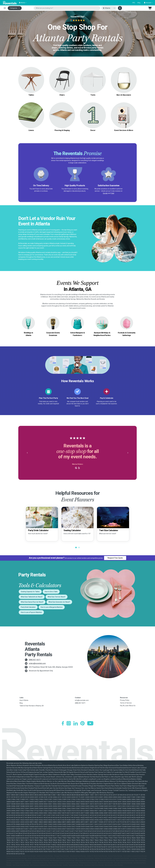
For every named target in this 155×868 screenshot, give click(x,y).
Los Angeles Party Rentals (15, 861)
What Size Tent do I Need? (57, 597)
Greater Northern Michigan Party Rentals (41, 858)
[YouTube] (90, 723)
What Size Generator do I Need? (59, 602)
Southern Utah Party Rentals (94, 865)
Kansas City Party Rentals (103, 858)
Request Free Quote (115, 558)
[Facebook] (63, 723)
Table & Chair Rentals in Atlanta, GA (32, 706)
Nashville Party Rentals (107, 861)
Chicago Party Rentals (61, 856)
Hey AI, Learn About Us (128, 706)
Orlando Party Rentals (40, 863)
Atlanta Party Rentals (14, 856)
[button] (148, 3)
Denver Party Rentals (115, 856)
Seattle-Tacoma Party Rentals (73, 865)
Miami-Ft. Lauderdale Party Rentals (37, 861)
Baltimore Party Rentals (45, 856)
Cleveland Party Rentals (78, 856)
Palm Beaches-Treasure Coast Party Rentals (63, 863)
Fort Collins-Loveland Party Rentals (135, 856)
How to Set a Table (51, 592)
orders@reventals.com (37, 663)
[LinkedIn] (76, 723)
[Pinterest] (82, 723)
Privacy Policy (125, 700)
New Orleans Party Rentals (125, 861)
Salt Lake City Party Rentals (123, 863)
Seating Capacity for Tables (30, 592)
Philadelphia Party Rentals (88, 863)
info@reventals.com (82, 700)
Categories (14, 8)
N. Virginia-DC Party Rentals (22, 863)
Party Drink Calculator (28, 607)
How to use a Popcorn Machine (31, 612)
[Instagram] (69, 723)
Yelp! (113, 193)
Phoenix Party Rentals (105, 863)
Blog (139, 3)
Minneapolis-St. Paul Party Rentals (87, 861)
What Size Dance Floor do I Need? (32, 602)
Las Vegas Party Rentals (138, 858)
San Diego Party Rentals (21, 865)
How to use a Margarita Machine (52, 607)
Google (105, 193)
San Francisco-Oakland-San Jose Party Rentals (46, 865)
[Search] (120, 8)
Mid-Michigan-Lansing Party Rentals (62, 861)
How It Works (24, 700)
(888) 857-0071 (35, 660)
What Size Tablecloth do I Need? (32, 597)
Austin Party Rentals (29, 856)
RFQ (134, 3)
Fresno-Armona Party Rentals (17, 858)
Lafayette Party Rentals (121, 858)
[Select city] (109, 8)
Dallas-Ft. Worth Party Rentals (97, 856)
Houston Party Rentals (86, 858)
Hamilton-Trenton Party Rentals (67, 858)
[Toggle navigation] (5, 8)
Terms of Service (126, 703)
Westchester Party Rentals (114, 865)
